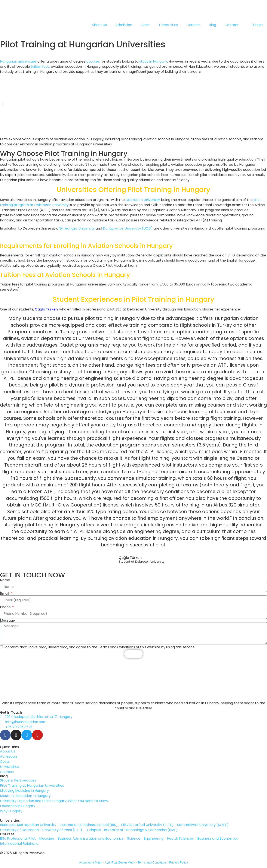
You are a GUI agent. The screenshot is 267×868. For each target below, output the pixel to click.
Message (7, 621)
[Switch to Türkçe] (255, 25)
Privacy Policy (179, 862)
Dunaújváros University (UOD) (128, 228)
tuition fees (40, 67)
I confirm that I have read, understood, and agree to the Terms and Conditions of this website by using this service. (99, 647)
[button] (3, 104)
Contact (232, 25)
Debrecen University (143, 200)
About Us (99, 25)
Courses (193, 25)
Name (5, 580)
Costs (146, 25)
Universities (168, 25)
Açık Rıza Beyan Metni (120, 862)
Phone (6, 607)
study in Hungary (153, 61)
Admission (124, 25)
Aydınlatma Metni (91, 862)
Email (5, 594)
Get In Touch (11, 712)
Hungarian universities (18, 61)
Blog (212, 25)
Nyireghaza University (77, 228)
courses (93, 61)
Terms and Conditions (152, 862)
